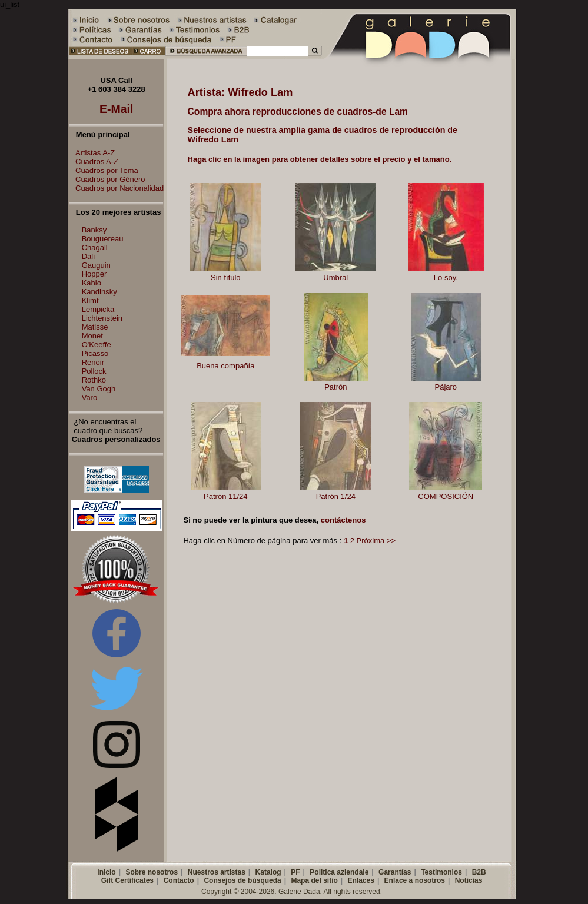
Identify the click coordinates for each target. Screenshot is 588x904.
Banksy (94, 230)
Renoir (93, 362)
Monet (92, 336)
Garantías (395, 872)
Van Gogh (99, 389)
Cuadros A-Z (94, 162)
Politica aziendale (339, 872)
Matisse (95, 327)
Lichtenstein (102, 318)
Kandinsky (99, 292)
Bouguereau (103, 239)
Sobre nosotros (152, 872)
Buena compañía (225, 366)
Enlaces (361, 880)
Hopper (94, 274)
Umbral (335, 277)
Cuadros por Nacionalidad (117, 188)
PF (295, 872)
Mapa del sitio (314, 880)
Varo (90, 398)
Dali (88, 256)
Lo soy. (446, 277)
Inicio (106, 872)
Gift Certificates (127, 880)
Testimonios (441, 872)
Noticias (469, 880)
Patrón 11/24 (225, 496)
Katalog (268, 872)
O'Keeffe (97, 345)
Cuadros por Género (107, 179)
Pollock (94, 371)
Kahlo (92, 283)
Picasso (95, 353)
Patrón (335, 387)
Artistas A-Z (92, 153)
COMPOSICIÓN (446, 496)
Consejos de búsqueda (242, 880)
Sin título (226, 277)
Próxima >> (376, 541)
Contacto (179, 880)
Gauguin (96, 265)
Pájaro (446, 387)
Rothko (94, 380)
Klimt (90, 300)
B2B (479, 872)
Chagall (95, 247)
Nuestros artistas (217, 872)
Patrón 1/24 (336, 496)
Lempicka (98, 309)
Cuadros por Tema (104, 170)
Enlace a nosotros (415, 880)
